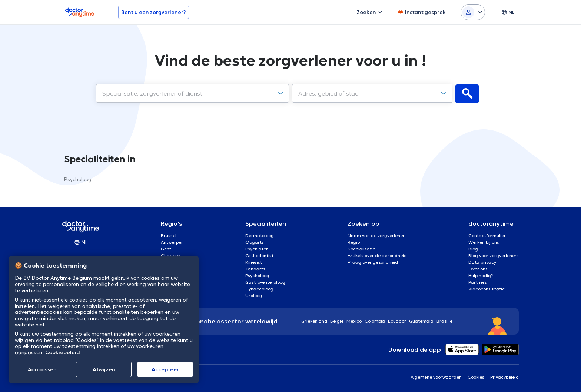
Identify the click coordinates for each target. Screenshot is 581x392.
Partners (478, 282)
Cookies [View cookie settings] (476, 377)
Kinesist (254, 262)
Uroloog (254, 295)
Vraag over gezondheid (373, 262)
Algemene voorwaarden (436, 377)
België (337, 321)
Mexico (354, 321)
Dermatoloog (260, 235)
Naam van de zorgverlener (376, 235)
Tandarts (255, 268)
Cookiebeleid (63, 352)
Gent (166, 248)
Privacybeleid (504, 377)
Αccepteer (165, 369)
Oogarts (255, 242)
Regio (354, 242)
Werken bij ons (484, 242)
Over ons (478, 268)
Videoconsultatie (487, 288)
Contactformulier (487, 235)
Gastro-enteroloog (265, 282)
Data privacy (482, 262)
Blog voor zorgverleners (494, 255)
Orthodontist (259, 255)
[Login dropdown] (473, 12)
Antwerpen (172, 242)
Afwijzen (104, 369)
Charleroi (171, 255)
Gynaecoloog (259, 288)
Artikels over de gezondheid (377, 255)
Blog (473, 248)
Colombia (375, 321)
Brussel (169, 235)
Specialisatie (361, 248)
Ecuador (397, 321)
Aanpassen (42, 369)
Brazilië (444, 321)
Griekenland (314, 321)
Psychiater (257, 248)
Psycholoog (78, 179)
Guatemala (421, 321)
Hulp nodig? (481, 275)
